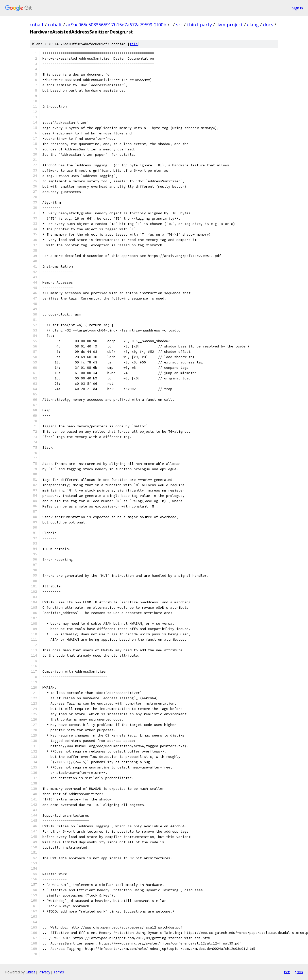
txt (287, 972)
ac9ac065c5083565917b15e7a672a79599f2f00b (116, 25)
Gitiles (31, 972)
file (134, 44)
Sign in (298, 8)
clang (253, 25)
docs (268, 25)
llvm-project (229, 25)
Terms (59, 972)
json (299, 972)
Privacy (44, 972)
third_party (199, 25)
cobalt (37, 25)
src (179, 25)
